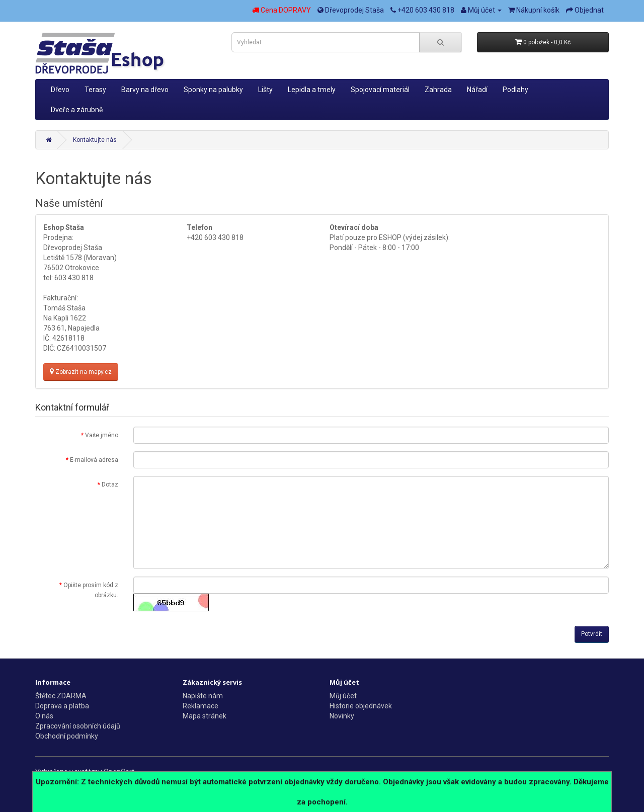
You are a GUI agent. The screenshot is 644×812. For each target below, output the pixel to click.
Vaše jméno (102, 435)
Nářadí (477, 90)
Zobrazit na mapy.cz (81, 372)
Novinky (342, 716)
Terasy (95, 90)
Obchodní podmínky (67, 736)
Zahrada (438, 90)
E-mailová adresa (94, 460)
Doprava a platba (62, 706)
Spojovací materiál (380, 90)
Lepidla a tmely (312, 90)
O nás (44, 716)
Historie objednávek (361, 706)
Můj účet (343, 696)
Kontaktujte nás (95, 140)
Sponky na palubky (213, 90)
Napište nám (203, 696)
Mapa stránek (205, 716)
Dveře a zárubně (77, 110)
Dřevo (60, 90)
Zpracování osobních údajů (78, 726)
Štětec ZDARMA (61, 696)
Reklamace (200, 706)
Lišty (265, 90)
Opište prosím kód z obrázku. (91, 590)
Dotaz (110, 484)
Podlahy (515, 90)
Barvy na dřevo (145, 90)
